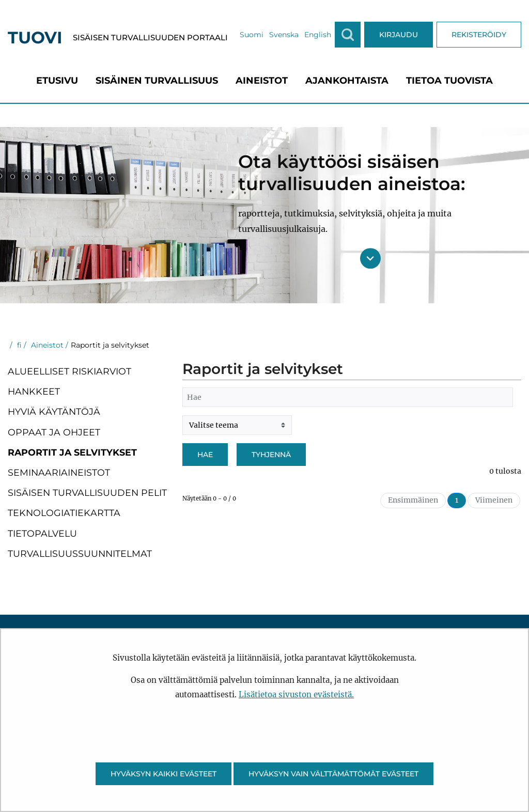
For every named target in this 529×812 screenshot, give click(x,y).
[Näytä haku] (348, 35)
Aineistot (46, 345)
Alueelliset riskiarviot (69, 371)
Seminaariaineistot (59, 472)
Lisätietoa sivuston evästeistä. (296, 694)
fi (18, 345)
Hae (205, 455)
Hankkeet (34, 391)
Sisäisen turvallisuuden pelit (87, 493)
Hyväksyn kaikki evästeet (164, 774)
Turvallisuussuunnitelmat (80, 553)
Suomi (252, 35)
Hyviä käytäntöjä (54, 411)
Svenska (284, 35)
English (318, 35)
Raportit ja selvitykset (72, 452)
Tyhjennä (271, 455)
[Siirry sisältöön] (370, 258)
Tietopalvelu (42, 533)
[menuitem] (57, 81)
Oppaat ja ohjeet (54, 432)
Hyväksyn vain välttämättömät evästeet (333, 774)
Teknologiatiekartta (64, 513)
